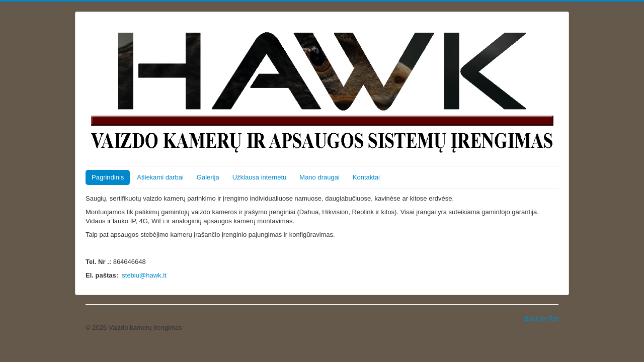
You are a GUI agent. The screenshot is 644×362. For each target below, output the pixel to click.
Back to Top (541, 319)
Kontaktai (366, 177)
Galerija (208, 177)
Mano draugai (319, 177)
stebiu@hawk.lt (144, 275)
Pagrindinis (108, 177)
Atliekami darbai (160, 177)
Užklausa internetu (260, 177)
